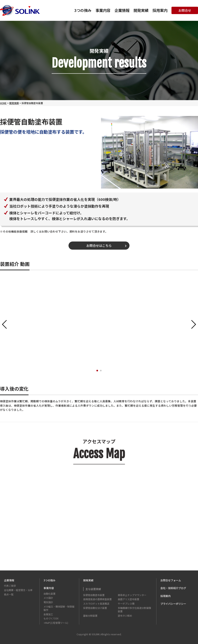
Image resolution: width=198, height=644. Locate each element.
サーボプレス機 (126, 603)
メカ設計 (48, 598)
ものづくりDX (51, 618)
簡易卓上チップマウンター (132, 595)
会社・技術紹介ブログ (173, 588)
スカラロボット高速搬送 (96, 603)
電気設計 (48, 602)
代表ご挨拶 (10, 586)
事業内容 (103, 10)
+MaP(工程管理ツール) (56, 623)
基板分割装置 (90, 616)
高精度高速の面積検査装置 (97, 599)
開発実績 (141, 10)
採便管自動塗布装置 (94, 595)
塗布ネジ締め (125, 616)
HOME (3, 103)
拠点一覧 (9, 594)
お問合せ (185, 10)
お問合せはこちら (99, 245)
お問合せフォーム (171, 580)
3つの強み (83, 10)
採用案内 (160, 10)
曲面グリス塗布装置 (129, 599)
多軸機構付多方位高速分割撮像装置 (134, 609)
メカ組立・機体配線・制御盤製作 (59, 608)
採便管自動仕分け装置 (95, 608)
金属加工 (48, 614)
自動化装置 (49, 594)
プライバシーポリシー (173, 604)
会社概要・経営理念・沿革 (18, 590)
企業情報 (122, 10)
